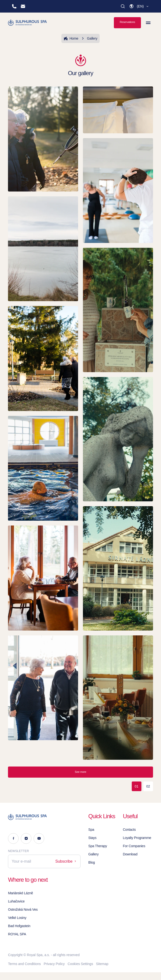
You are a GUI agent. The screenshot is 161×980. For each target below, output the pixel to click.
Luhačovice (16, 901)
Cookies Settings (80, 964)
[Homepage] (28, 23)
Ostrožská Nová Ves (23, 909)
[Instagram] (26, 838)
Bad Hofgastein (19, 926)
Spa (91, 830)
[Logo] (44, 817)
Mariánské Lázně (20, 893)
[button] (139, 6)
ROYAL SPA (17, 934)
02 (148, 786)
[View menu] (148, 23)
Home (71, 38)
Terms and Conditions (24, 964)
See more (80, 772)
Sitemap (102, 964)
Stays (92, 838)
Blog (91, 862)
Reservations (127, 22)
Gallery (89, 38)
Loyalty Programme (137, 838)
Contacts (129, 830)
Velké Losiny (17, 918)
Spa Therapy (98, 846)
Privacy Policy (54, 964)
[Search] (123, 6)
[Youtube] (39, 838)
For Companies (134, 846)
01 (137, 786)
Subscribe (66, 861)
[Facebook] (13, 838)
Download (130, 854)
